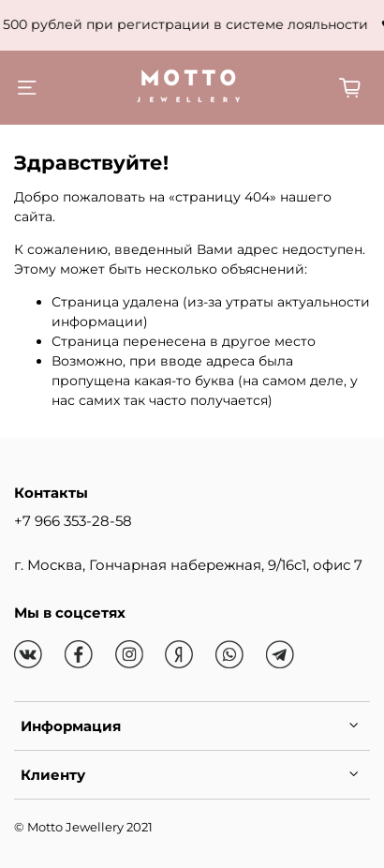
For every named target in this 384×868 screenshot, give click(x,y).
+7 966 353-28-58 (73, 521)
